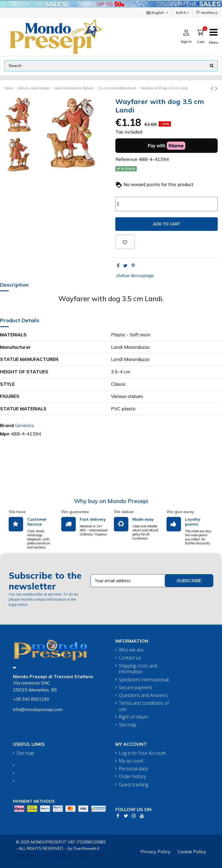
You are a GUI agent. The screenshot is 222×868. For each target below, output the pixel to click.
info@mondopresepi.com (38, 710)
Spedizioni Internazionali (144, 680)
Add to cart (167, 224)
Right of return (134, 717)
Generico (24, 425)
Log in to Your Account (142, 753)
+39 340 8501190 (31, 699)
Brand (7, 425)
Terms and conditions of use (144, 706)
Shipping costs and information (138, 669)
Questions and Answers (143, 695)
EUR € (183, 13)
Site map (128, 725)
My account (131, 761)
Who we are (131, 650)
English (158, 13)
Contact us (130, 658)
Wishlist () (207, 13)
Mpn (5, 434)
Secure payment (135, 688)
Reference (126, 159)
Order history (132, 777)
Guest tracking (134, 785)
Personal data (133, 769)
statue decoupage (135, 275)
